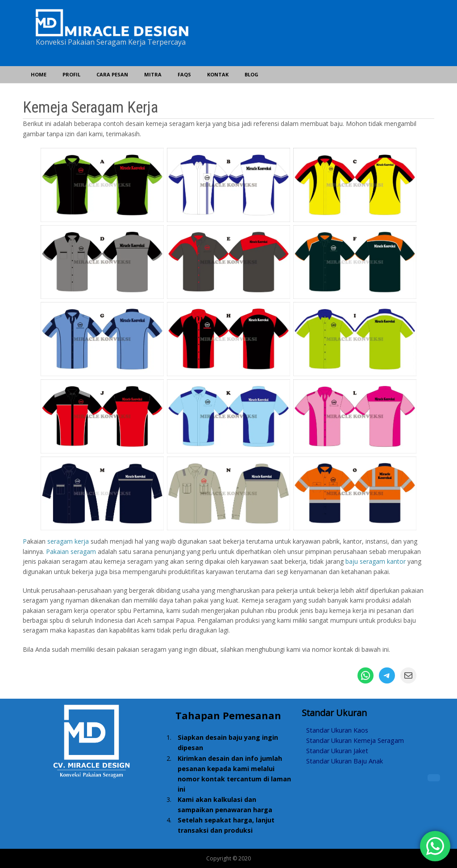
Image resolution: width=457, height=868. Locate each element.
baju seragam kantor (376, 561)
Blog (251, 74)
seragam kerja (68, 541)
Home (39, 74)
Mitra (153, 74)
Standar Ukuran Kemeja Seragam (355, 740)
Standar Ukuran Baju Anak (345, 761)
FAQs (184, 74)
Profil (71, 74)
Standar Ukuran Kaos (337, 730)
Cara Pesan (112, 74)
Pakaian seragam (71, 551)
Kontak (218, 74)
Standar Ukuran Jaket (337, 751)
